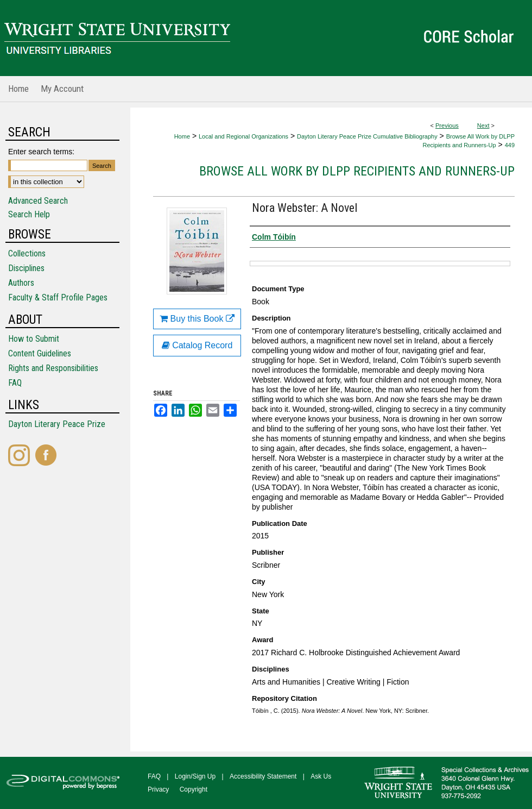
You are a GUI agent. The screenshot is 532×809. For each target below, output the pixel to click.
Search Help (29, 214)
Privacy (158, 789)
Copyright (194, 789)
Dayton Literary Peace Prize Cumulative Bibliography (367, 136)
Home (182, 136)
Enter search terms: (41, 152)
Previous (447, 126)
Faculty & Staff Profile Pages (58, 297)
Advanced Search (38, 201)
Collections (27, 253)
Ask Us (321, 776)
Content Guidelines (40, 353)
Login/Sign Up (195, 776)
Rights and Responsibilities (53, 368)
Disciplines (26, 268)
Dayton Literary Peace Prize (57, 424)
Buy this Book (197, 319)
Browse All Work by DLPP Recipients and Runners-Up (357, 171)
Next (483, 126)
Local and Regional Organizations (243, 136)
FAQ (15, 383)
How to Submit (34, 339)
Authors (21, 283)
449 (510, 145)
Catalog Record (197, 345)
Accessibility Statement (263, 776)
